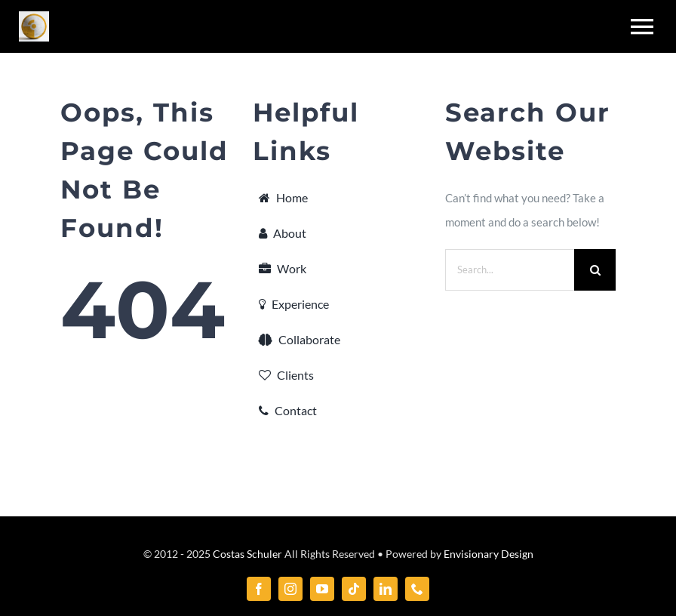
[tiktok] (354, 589)
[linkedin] (386, 589)
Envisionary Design (489, 554)
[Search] (595, 270)
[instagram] (290, 589)
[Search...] (510, 270)
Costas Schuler (247, 554)
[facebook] (259, 589)
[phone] (417, 589)
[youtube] (322, 589)
